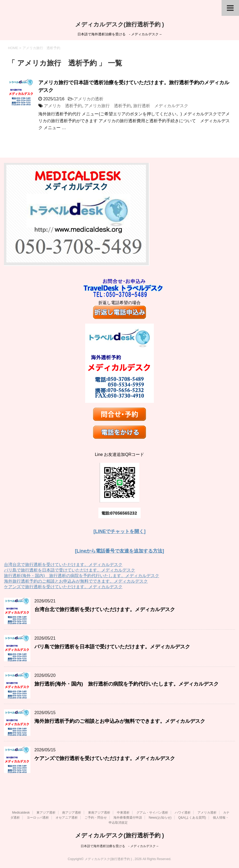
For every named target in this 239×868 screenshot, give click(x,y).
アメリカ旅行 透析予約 (108, 106)
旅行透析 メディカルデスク (161, 106)
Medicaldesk (21, 813)
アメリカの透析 (89, 99)
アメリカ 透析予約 (63, 106)
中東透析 (123, 813)
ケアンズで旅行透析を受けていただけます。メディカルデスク (63, 587)
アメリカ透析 (207, 813)
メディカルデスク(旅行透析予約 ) (120, 24)
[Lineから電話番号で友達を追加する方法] (120, 551)
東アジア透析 (46, 813)
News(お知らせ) (160, 818)
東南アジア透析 (99, 813)
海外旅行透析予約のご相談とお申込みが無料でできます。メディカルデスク (76, 581)
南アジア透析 (72, 813)
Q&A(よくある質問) (192, 818)
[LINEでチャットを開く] (120, 531)
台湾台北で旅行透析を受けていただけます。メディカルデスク (63, 565)
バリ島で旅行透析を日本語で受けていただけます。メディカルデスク (70, 570)
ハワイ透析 (183, 813)
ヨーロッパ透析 (38, 818)
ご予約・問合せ (96, 818)
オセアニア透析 (67, 818)
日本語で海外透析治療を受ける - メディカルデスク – (119, 846)
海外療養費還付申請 (128, 818)
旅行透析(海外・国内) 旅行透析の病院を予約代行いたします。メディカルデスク (82, 576)
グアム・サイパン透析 (152, 813)
